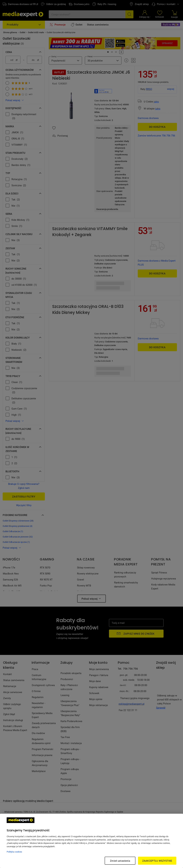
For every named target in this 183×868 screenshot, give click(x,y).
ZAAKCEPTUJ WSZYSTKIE (157, 861)
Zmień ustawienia (120, 861)
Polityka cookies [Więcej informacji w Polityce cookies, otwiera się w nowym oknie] (14, 852)
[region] (91, 841)
